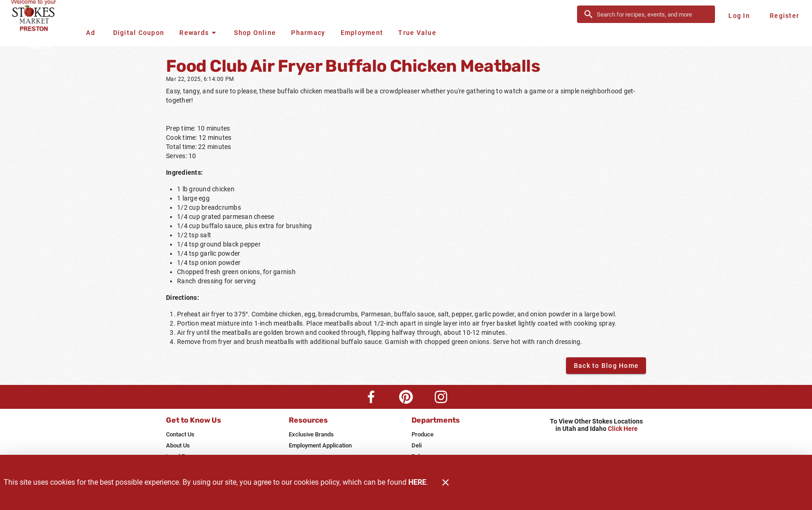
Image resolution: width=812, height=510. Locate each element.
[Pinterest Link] (406, 397)
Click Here (623, 429)
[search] (652, 14)
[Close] (446, 482)
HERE (417, 482)
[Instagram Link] (441, 397)
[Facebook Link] (371, 397)
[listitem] (180, 435)
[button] (199, 33)
